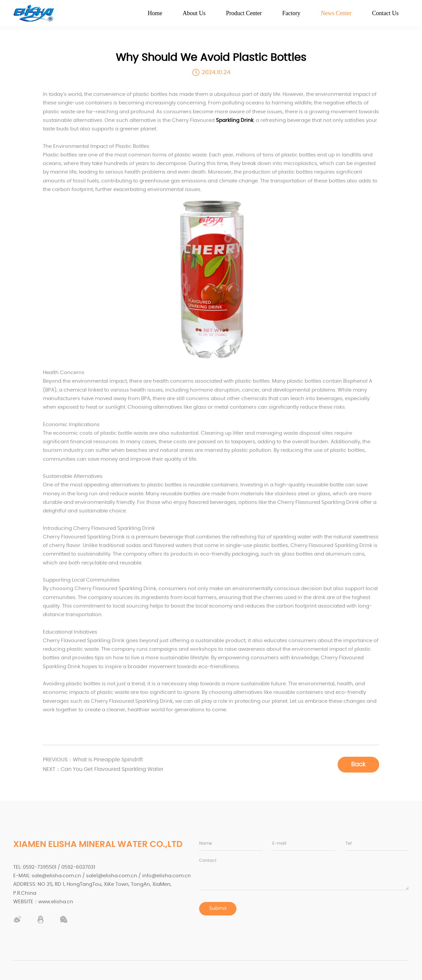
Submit (218, 909)
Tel (348, 844)
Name (206, 844)
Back (358, 764)
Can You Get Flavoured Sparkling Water (107, 769)
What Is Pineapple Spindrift (96, 760)
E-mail (279, 844)
